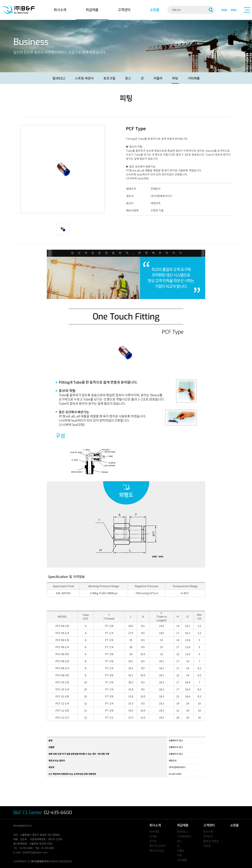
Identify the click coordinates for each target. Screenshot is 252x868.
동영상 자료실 (211, 841)
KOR (224, 10)
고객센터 (124, 10)
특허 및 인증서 (157, 846)
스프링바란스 (184, 836)
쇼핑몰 (155, 10)
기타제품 (194, 78)
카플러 (158, 78)
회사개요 (154, 831)
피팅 (175, 78)
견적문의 (208, 836)
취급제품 (92, 10)
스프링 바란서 (84, 78)
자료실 (207, 846)
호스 (128, 78)
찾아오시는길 (157, 850)
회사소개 (60, 10)
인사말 (153, 836)
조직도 (153, 841)
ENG (234, 10)
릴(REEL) (59, 78)
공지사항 (208, 831)
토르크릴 (109, 78)
